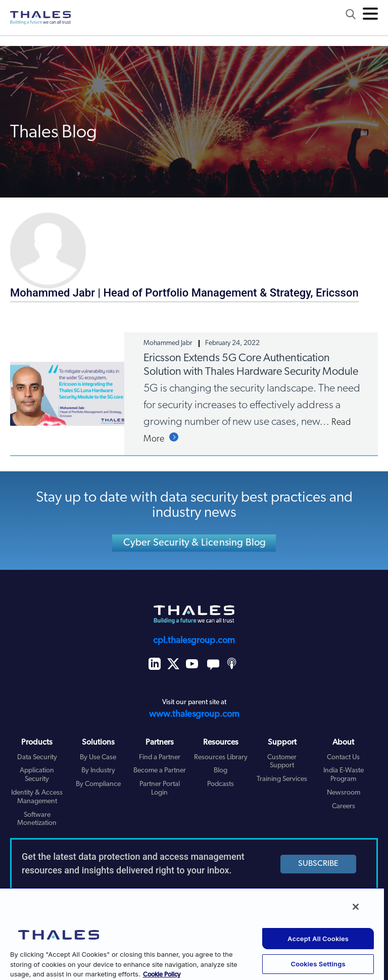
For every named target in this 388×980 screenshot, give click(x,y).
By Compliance (98, 784)
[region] (192, 934)
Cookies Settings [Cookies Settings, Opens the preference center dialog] (318, 964)
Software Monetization (37, 819)
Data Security (37, 757)
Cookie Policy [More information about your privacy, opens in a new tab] (162, 975)
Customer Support (282, 762)
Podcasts (221, 784)
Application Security (37, 775)
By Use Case (98, 757)
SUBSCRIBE (318, 864)
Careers (344, 806)
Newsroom (344, 793)
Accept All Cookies (318, 939)
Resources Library (221, 757)
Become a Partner (160, 771)
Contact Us (343, 757)
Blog (221, 771)
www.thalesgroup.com (194, 715)
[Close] (356, 907)
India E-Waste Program (344, 775)
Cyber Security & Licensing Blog (195, 543)
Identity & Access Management (37, 797)
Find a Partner (160, 757)
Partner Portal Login (160, 789)
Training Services (282, 779)
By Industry (98, 771)
